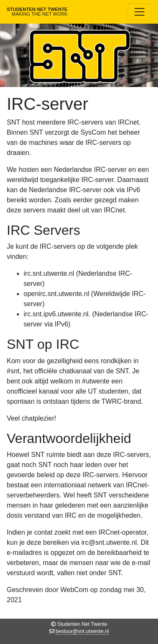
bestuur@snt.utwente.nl (82, 631)
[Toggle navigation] (139, 12)
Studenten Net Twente (37, 12)
